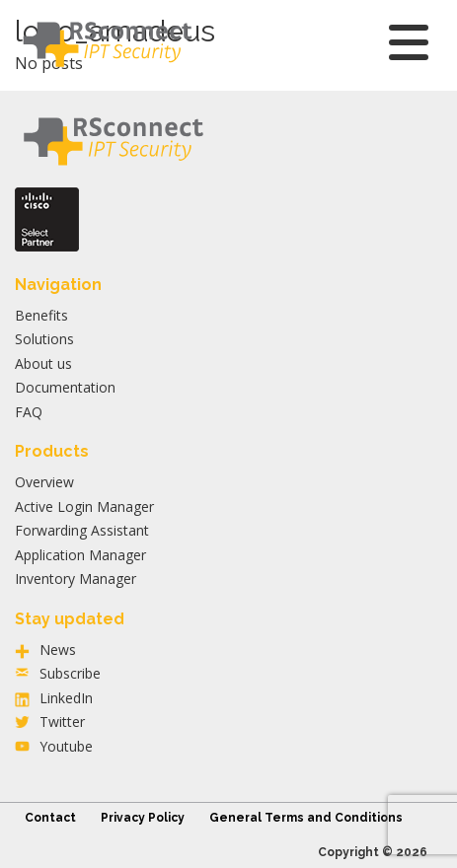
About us (43, 363)
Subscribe (70, 673)
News (58, 650)
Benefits (41, 315)
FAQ (29, 412)
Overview (44, 482)
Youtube (66, 746)
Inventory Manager (76, 579)
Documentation (65, 387)
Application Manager (80, 555)
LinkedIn (66, 698)
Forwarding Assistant (82, 530)
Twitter (62, 722)
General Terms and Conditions (306, 818)
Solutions (44, 339)
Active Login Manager (84, 506)
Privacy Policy (143, 818)
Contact (50, 818)
